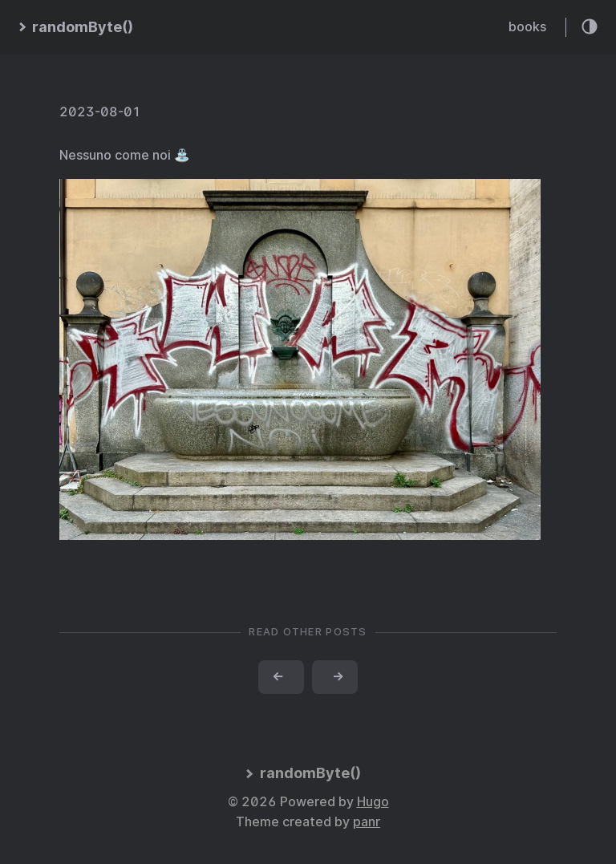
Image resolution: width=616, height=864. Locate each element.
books (527, 27)
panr (367, 822)
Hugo (373, 802)
